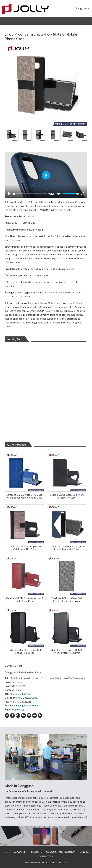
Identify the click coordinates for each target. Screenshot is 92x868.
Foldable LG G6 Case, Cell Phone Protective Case (67, 496)
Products (36, 852)
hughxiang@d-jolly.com (25, 705)
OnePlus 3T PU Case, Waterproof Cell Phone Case (25, 600)
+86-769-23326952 (20, 694)
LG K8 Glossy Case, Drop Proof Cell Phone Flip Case (25, 548)
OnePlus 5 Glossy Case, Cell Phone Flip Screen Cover (67, 600)
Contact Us (14, 666)
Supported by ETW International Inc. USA (46, 862)
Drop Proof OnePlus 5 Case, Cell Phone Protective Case (67, 548)
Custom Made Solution (61, 852)
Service (84, 852)
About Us (20, 852)
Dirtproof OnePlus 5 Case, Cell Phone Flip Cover (25, 651)
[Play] (9, 194)
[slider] (30, 194)
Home (6, 852)
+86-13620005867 (28, 698)
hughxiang (18, 709)
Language (83, 8)
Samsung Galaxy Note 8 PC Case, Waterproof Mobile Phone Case (24, 496)
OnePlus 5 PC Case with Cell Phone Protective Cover (67, 651)
